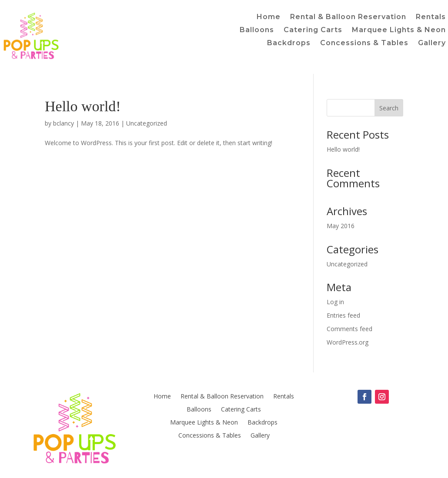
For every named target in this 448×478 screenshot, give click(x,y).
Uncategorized (147, 123)
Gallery (432, 43)
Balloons (257, 30)
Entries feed (343, 315)
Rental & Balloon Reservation (348, 17)
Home (269, 17)
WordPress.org (348, 342)
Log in (335, 302)
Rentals (431, 17)
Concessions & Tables (364, 43)
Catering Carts (313, 30)
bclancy (64, 123)
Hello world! (83, 106)
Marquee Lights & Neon (399, 30)
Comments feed (349, 329)
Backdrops (289, 43)
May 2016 (341, 226)
